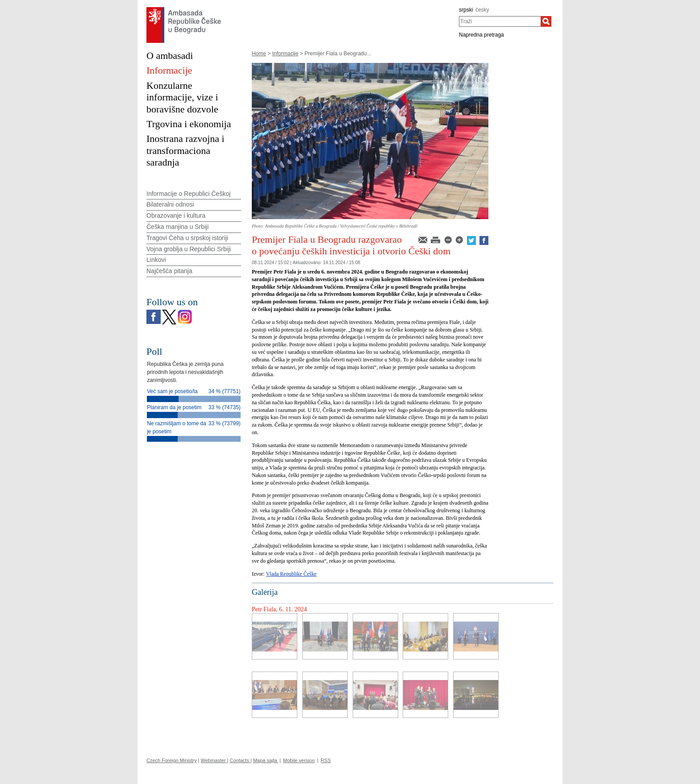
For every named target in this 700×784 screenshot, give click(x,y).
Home (259, 54)
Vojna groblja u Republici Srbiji (189, 249)
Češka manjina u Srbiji (177, 227)
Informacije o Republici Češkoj (188, 194)
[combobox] (500, 21)
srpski (466, 10)
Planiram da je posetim (174, 407)
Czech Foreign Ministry (171, 760)
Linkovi (156, 260)
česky (482, 10)
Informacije (285, 54)
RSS (326, 760)
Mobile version (299, 760)
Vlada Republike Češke (291, 574)
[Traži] (546, 21)
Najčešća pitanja (169, 271)
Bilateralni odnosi (170, 204)
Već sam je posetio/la (172, 391)
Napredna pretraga (481, 35)
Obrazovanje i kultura (176, 216)
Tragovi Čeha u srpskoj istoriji (187, 238)
